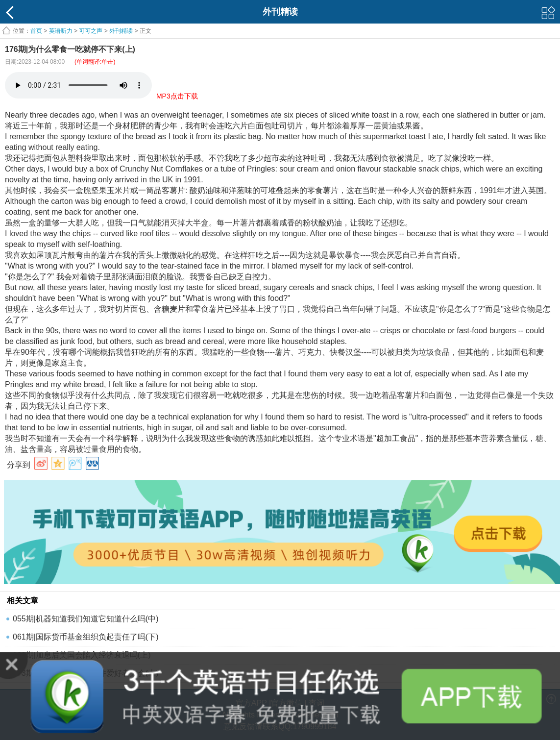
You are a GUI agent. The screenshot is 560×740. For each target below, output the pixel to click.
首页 (36, 31)
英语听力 (61, 31)
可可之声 (91, 31)
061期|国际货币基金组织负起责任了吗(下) (86, 637)
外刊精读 (121, 31)
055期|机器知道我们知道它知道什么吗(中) (86, 619)
